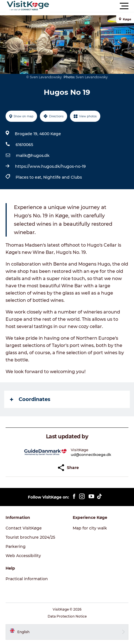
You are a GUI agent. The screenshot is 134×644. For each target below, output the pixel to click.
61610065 (24, 145)
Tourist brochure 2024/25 (30, 537)
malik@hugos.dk (33, 155)
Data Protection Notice (67, 616)
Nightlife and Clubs (63, 177)
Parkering (16, 546)
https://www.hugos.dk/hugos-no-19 (50, 166)
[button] (92, 6)
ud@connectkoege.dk (91, 455)
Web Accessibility (23, 556)
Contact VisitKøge (24, 528)
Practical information (27, 579)
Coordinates (30, 399)
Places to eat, (29, 177)
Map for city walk (90, 528)
